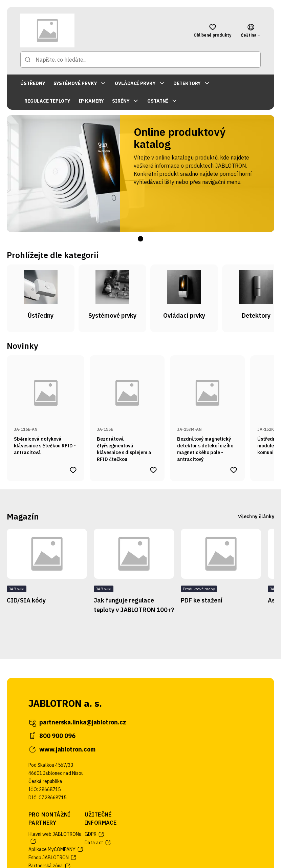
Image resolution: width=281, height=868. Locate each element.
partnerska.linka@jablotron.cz (77, 722)
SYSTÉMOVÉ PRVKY (80, 83)
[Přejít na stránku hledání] (28, 60)
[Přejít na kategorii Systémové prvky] (112, 298)
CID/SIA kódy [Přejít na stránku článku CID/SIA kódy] (26, 600)
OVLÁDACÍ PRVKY (140, 83)
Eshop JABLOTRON (53, 858)
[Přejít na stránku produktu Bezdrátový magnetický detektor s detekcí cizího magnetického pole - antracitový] (207, 409)
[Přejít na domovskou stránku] (100, 30)
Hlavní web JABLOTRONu (55, 838)
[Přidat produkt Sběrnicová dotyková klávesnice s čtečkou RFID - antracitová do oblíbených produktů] (73, 470)
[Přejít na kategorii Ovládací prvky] (184, 298)
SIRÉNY (126, 101)
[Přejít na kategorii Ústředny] (41, 298)
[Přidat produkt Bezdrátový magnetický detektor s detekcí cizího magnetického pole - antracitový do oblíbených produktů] (234, 470)
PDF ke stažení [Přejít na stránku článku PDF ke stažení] (202, 600)
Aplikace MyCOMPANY (56, 849)
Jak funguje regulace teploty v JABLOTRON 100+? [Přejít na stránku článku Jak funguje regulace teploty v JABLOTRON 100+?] (134, 605)
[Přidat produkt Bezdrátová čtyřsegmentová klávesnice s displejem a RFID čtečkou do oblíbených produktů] (153, 470)
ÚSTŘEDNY (33, 83)
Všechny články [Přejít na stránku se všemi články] (256, 516)
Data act (98, 843)
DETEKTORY (192, 83)
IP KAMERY (91, 101)
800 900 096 (52, 736)
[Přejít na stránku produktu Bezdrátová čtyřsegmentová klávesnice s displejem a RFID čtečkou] (127, 409)
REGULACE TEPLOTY (47, 101)
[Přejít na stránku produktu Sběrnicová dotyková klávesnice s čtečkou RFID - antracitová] (46, 409)
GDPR (95, 834)
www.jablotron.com (62, 749)
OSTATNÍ (163, 101)
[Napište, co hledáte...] (140, 60)
